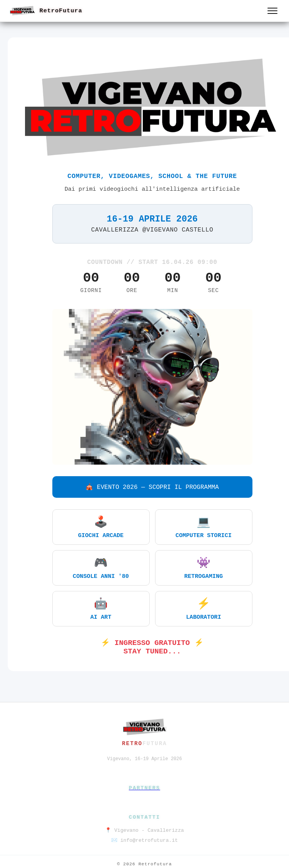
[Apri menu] (272, 11)
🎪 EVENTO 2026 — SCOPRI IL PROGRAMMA (152, 487)
